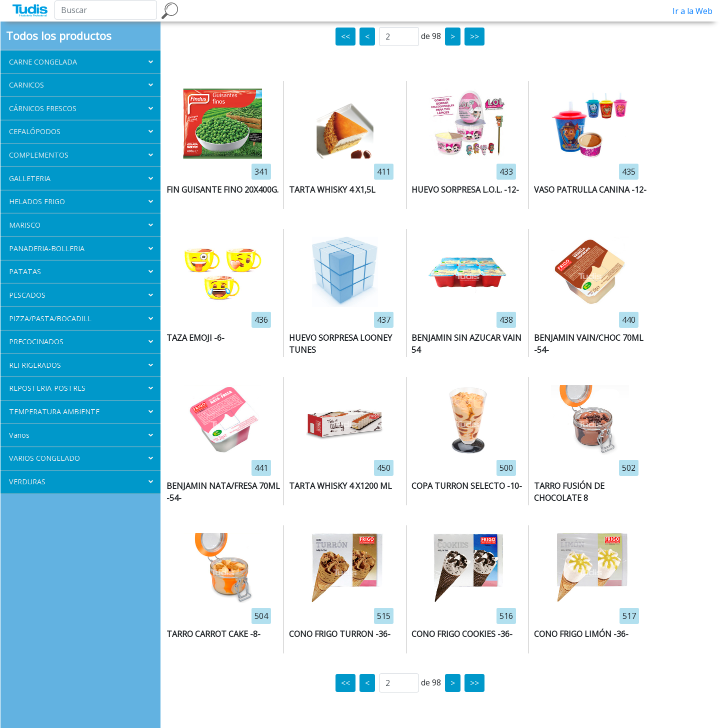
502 (629, 468)
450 (384, 468)
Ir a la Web (692, 11)
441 (261, 468)
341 (261, 172)
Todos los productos (59, 36)
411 (384, 172)
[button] (80, 62)
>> (474, 37)
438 (506, 320)
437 (384, 320)
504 (261, 616)
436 (261, 320)
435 (629, 172)
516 (506, 616)
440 (629, 320)
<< (345, 37)
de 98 (431, 36)
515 (384, 616)
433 (506, 172)
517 (629, 616)
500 (506, 468)
